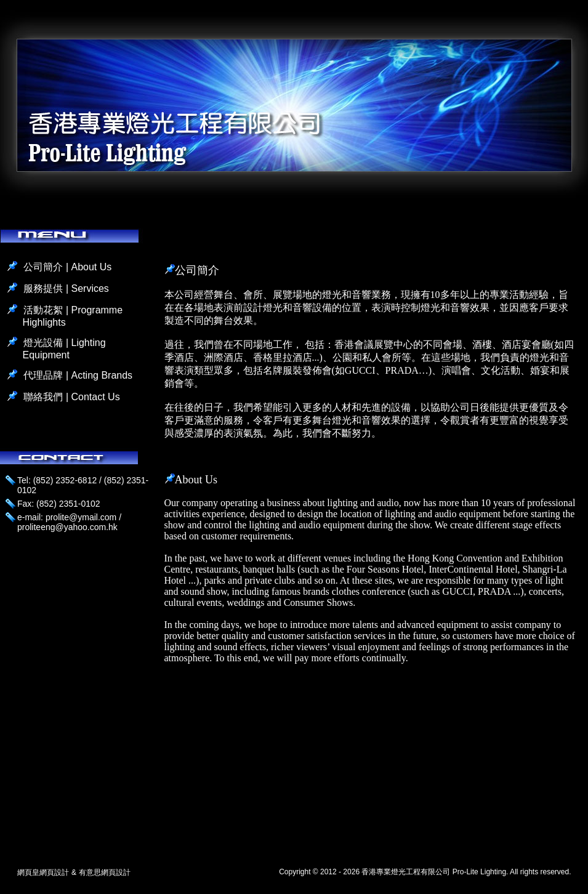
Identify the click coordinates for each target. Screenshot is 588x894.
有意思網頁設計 (105, 872)
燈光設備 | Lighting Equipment (64, 349)
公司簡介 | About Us (67, 267)
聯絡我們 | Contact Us (71, 397)
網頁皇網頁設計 (43, 872)
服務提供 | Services (66, 288)
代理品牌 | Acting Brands (78, 375)
